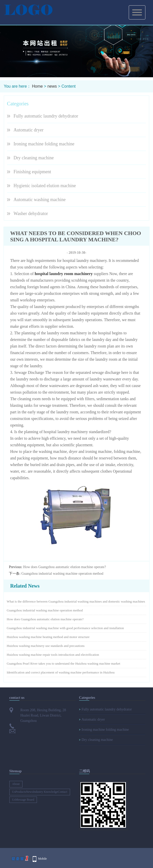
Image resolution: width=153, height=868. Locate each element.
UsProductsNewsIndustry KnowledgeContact (40, 792)
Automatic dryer (29, 130)
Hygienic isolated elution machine (45, 186)
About (16, 784)
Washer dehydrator (31, 214)
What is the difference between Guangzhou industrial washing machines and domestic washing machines (76, 601)
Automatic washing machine (40, 200)
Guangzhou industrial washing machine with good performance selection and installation (65, 628)
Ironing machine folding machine (44, 144)
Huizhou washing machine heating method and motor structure (48, 637)
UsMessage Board (23, 800)
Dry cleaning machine (34, 158)
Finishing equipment (32, 172)
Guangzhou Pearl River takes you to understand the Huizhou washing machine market (64, 663)
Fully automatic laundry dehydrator (46, 116)
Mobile (43, 859)
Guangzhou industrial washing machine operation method (62, 574)
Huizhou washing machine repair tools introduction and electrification (53, 655)
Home (37, 86)
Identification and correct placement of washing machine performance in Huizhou (61, 672)
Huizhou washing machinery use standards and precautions (46, 646)
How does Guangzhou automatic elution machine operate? (65, 567)
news (52, 86)
